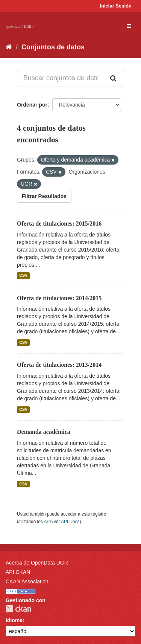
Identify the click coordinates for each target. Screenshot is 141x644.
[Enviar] (114, 78)
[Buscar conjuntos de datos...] (61, 78)
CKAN (18, 609)
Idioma (14, 620)
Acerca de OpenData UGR (37, 563)
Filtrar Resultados (44, 196)
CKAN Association (27, 581)
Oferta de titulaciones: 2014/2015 (59, 298)
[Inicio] (9, 47)
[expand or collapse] (129, 26)
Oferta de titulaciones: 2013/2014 (59, 365)
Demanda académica (44, 432)
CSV (23, 276)
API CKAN (18, 572)
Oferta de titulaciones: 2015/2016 (59, 224)
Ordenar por (32, 105)
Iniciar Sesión (116, 6)
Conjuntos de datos (53, 47)
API (47, 522)
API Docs (70, 522)
